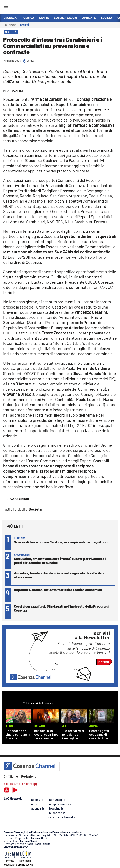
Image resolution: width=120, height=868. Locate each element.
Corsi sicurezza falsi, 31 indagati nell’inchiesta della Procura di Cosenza (62, 608)
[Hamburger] (6, 7)
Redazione (29, 776)
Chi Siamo (11, 776)
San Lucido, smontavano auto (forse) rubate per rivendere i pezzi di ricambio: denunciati (60, 561)
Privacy (10, 861)
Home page (10, 25)
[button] (112, 33)
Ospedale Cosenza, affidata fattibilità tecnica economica (58, 590)
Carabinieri (20, 499)
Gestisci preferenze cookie (18, 864)
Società (25, 25)
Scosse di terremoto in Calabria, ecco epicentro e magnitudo (61, 542)
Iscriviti (104, 662)
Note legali (25, 861)
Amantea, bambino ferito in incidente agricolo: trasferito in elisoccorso (60, 575)
